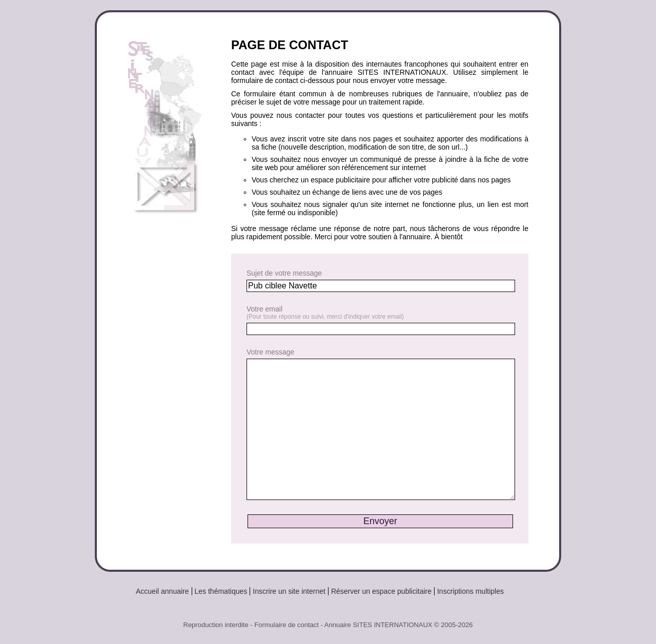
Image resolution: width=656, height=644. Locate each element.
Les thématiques (221, 591)
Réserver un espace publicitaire (381, 591)
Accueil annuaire (162, 591)
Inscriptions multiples (470, 591)
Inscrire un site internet (289, 591)
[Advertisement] (169, 390)
